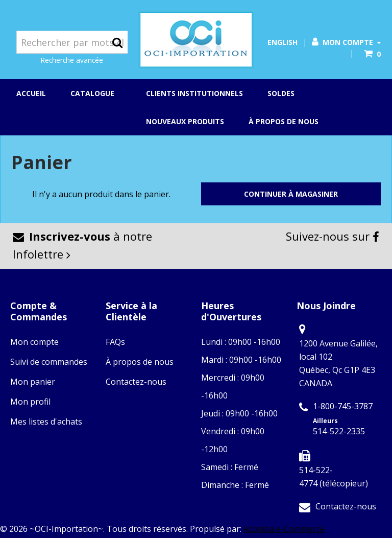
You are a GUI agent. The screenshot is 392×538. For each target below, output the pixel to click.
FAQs (115, 342)
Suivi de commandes (49, 362)
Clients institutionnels (194, 93)
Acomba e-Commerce (284, 529)
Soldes (281, 93)
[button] (372, 54)
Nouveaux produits (185, 121)
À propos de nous (284, 121)
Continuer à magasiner (291, 194)
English (283, 42)
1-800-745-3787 (343, 406)
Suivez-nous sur (333, 236)
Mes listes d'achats (46, 422)
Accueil (31, 93)
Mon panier (33, 382)
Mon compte (346, 42)
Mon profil (30, 402)
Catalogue (96, 94)
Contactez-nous (136, 382)
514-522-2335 (339, 431)
